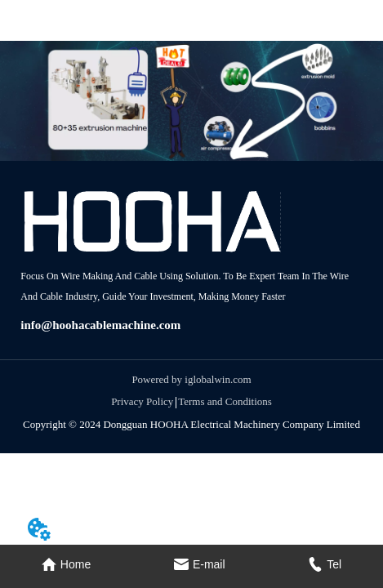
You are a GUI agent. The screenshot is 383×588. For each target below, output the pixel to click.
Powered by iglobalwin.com (191, 379)
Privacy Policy (142, 401)
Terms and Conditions (225, 401)
